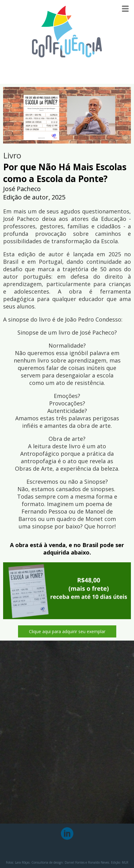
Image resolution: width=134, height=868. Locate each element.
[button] (67, 631)
